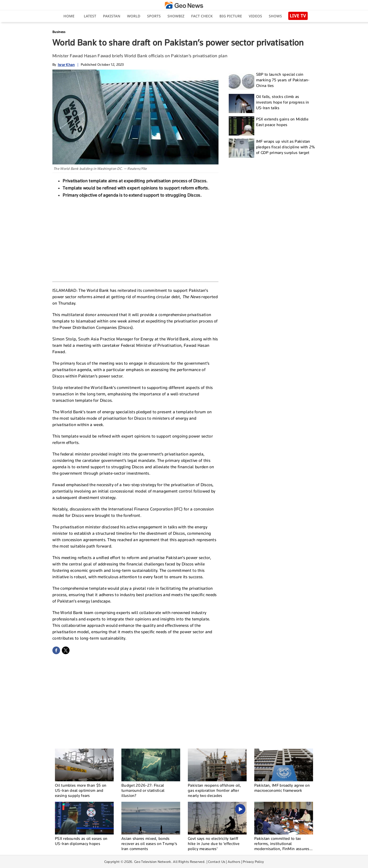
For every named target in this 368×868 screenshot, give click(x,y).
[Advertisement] (135, 239)
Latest (90, 16)
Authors (234, 862)
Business (59, 32)
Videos (255, 16)
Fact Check (202, 16)
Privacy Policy (253, 862)
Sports (154, 16)
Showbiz (176, 16)
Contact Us (217, 862)
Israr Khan (66, 65)
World (134, 16)
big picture (231, 16)
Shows (275, 16)
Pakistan (112, 16)
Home (69, 16)
